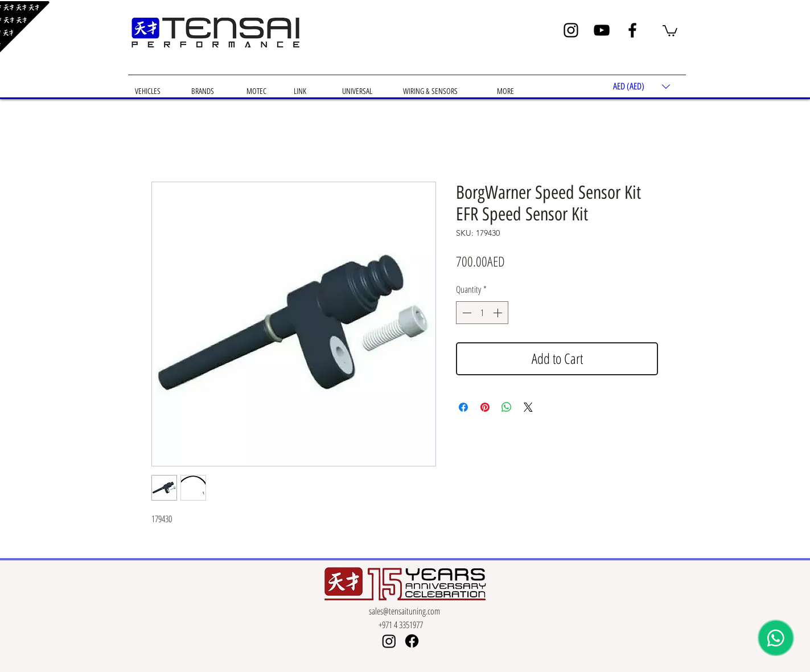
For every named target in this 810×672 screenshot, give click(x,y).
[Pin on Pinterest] (485, 407)
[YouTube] (602, 30)
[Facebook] (632, 30)
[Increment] (499, 313)
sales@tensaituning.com (404, 611)
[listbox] (642, 87)
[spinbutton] (482, 313)
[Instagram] (571, 30)
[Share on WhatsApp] (507, 407)
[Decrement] (466, 313)
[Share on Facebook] (463, 407)
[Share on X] (528, 407)
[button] (670, 30)
